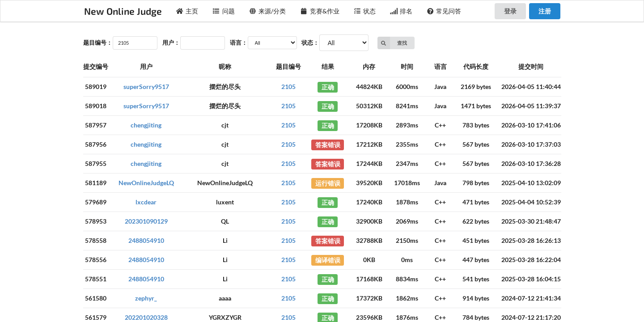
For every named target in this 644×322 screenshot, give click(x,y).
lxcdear (146, 202)
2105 (288, 87)
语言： (239, 42)
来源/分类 (268, 11)
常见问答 (444, 11)
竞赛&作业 (320, 11)
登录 (510, 11)
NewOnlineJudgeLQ (146, 183)
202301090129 (146, 221)
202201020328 (146, 317)
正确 (328, 87)
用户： (171, 42)
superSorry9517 (146, 87)
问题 (224, 11)
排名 (401, 11)
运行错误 (328, 183)
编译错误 (328, 260)
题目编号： (98, 42)
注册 (545, 11)
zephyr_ (146, 298)
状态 (365, 11)
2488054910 (146, 240)
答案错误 (328, 144)
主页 (187, 11)
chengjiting (146, 125)
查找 (392, 43)
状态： (310, 42)
